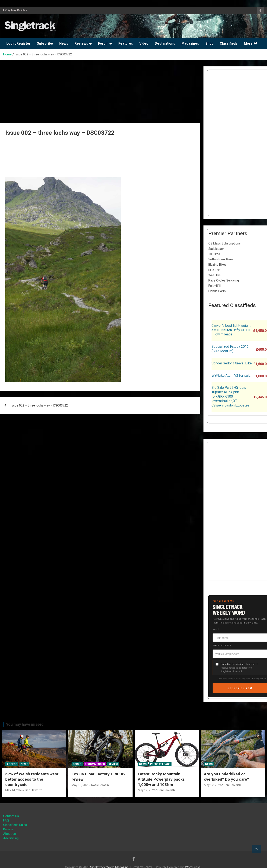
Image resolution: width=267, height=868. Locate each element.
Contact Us (11, 816)
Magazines (190, 43)
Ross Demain (100, 785)
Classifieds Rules (15, 825)
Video (144, 43)
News (64, 43)
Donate (8, 829)
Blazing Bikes (217, 265)
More (248, 43)
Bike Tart (214, 270)
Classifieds (229, 43)
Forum (103, 43)
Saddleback (216, 249)
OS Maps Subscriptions (225, 243)
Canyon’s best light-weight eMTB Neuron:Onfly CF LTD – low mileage (232, 330)
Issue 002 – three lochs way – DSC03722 (39, 405)
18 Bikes (214, 254)
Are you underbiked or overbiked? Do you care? (226, 777)
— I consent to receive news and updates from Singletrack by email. (239, 668)
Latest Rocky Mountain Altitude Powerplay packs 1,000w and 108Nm (161, 779)
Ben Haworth (34, 790)
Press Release (160, 764)
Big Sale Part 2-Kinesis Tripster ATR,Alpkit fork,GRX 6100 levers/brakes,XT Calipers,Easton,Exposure (230, 396)
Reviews (81, 43)
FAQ (6, 820)
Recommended (95, 764)
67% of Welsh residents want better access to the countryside (32, 779)
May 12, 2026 (147, 790)
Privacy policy (259, 678)
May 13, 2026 (80, 785)
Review (113, 764)
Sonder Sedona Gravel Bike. (232, 363)
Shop (209, 43)
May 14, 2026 (14, 790)
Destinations (165, 43)
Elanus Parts (217, 291)
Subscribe (45, 43)
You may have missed (25, 724)
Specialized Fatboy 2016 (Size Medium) (230, 349)
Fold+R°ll (214, 286)
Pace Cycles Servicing (224, 280)
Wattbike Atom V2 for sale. (231, 376)
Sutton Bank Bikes (221, 259)
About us (10, 834)
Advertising (11, 838)
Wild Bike (214, 275)
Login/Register (18, 43)
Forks (77, 764)
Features (126, 43)
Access (12, 764)
